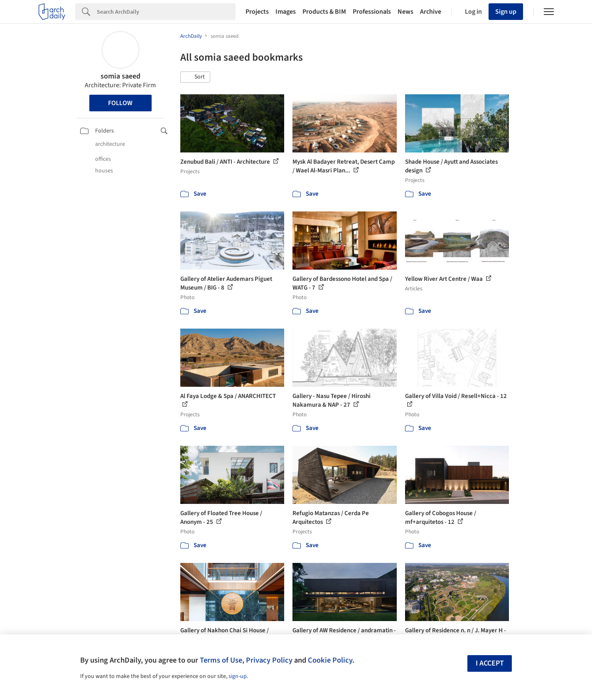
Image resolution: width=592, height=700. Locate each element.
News (405, 12)
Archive (431, 12)
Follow (120, 103)
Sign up (506, 12)
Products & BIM (324, 12)
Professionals (372, 12)
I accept (490, 663)
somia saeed (120, 76)
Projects (257, 12)
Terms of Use (221, 660)
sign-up (238, 676)
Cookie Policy (330, 660)
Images (286, 12)
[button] (195, 77)
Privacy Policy (269, 660)
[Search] (166, 12)
